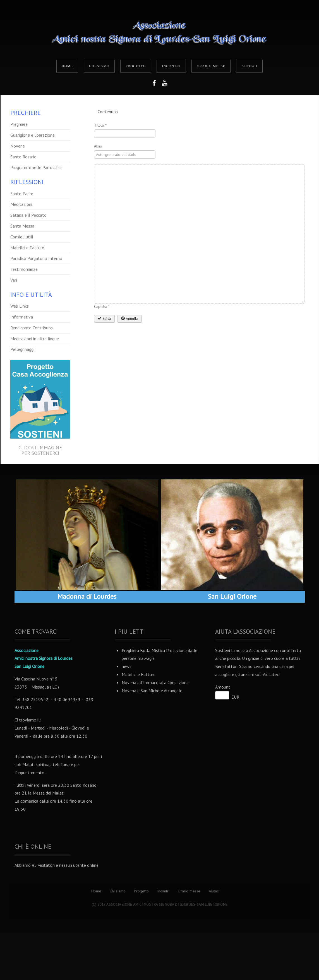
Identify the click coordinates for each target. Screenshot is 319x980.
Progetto (136, 66)
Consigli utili (22, 237)
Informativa (22, 317)
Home (67, 66)
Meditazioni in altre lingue (35, 339)
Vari (14, 280)
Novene (18, 146)
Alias (98, 146)
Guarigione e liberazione (33, 135)
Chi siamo (99, 66)
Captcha (102, 306)
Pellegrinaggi (22, 349)
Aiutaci (249, 66)
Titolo (100, 125)
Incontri (171, 66)
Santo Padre (22, 194)
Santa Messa (22, 226)
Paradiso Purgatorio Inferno (36, 258)
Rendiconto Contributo (32, 328)
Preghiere (19, 124)
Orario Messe (211, 66)
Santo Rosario (23, 157)
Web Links (20, 306)
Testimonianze (24, 269)
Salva (104, 319)
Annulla (130, 319)
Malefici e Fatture (27, 248)
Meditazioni (21, 204)
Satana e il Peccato (28, 215)
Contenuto (108, 112)
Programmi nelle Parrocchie (36, 167)
